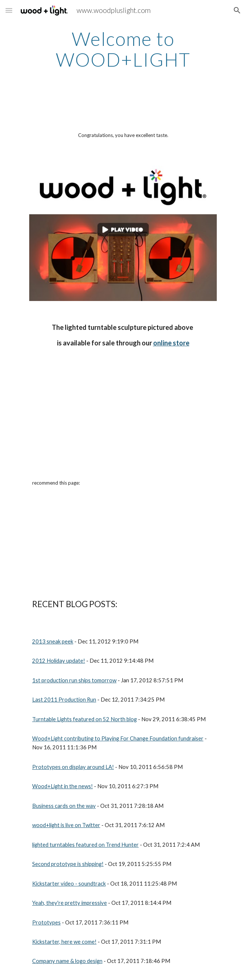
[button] (9, 10)
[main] (123, 49)
